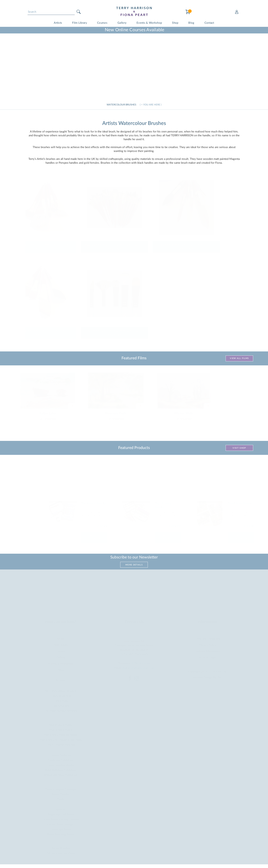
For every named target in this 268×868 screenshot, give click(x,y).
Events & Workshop (149, 23)
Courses (102, 23)
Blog (191, 23)
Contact (209, 23)
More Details (134, 565)
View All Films (239, 358)
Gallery (122, 23)
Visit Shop (239, 448)
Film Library (80, 23)
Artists (58, 23)
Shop (175, 23)
